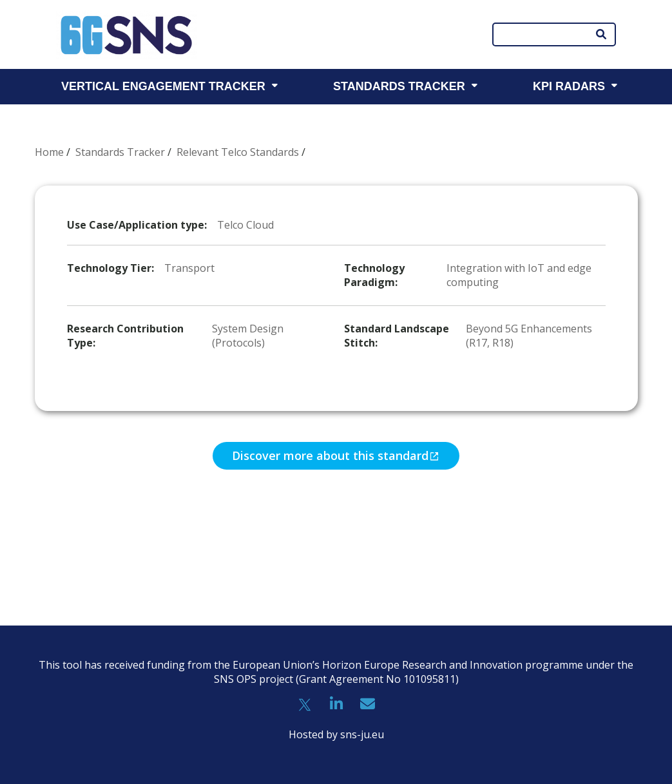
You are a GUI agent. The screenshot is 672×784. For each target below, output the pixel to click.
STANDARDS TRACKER (399, 86)
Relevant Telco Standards (238, 152)
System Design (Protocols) (248, 336)
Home (49, 152)
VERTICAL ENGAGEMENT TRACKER (163, 86)
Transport (189, 268)
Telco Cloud (245, 225)
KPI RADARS (569, 86)
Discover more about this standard (330, 455)
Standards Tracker (120, 152)
